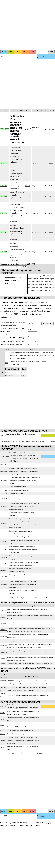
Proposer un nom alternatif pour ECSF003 (17, 264)
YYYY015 (4, 487)
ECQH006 (3, 659)
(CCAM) (40, 57)
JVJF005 (3, 534)
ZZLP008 (3, 570)
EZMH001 (4, 523)
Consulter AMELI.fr (13, 314)
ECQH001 (3, 630)
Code (5, 111)
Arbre (28, 111)
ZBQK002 (4, 465)
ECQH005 (3, 652)
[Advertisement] (25, 25)
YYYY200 (4, 457)
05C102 (3, 730)
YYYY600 (4, 550)
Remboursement (36, 131)
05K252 (3, 725)
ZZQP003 (3, 498)
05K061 (3, 719)
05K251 (3, 706)
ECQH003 (3, 641)
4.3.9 (7, 363)
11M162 (3, 740)
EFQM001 (4, 592)
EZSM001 (4, 471)
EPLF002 (3, 514)
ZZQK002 (4, 576)
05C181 (3, 734)
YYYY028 (4, 493)
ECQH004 (3, 646)
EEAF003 (3, 584)
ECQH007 (3, 663)
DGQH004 (4, 623)
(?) (24, 338)
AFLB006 (3, 611)
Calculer (47, 324)
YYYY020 (4, 490)
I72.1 (2, 435)
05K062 (3, 748)
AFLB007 (3, 617)
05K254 (3, 713)
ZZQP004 (3, 557)
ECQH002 (3, 636)
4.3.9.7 (28, 129)
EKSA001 (3, 506)
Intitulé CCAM (17, 111)
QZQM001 (4, 542)
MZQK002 (4, 480)
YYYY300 (4, 564)
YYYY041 (11, 695)
